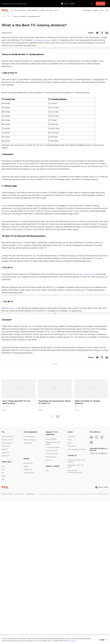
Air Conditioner (29, 437)
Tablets (26, 466)
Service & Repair (51, 439)
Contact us (49, 460)
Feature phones (29, 473)
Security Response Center (77, 449)
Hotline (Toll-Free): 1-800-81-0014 (77, 461)
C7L (3, 473)
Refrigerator (28, 443)
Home (4, 16)
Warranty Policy (51, 457)
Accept (102, 640)
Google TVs (6, 452)
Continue (100, 4)
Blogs (10, 16)
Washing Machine (30, 440)
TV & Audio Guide (52, 454)
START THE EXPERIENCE (98, 453)
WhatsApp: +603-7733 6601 (76, 466)
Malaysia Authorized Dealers (53, 443)
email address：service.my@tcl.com (74, 471)
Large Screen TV (7, 443)
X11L (3, 466)
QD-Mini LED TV (7, 440)
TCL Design (72, 446)
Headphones (28, 470)
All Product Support (53, 447)
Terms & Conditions (7, 494)
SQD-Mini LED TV (8, 437)
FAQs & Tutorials (51, 450)
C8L (3, 470)
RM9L (4, 476)
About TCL (71, 437)
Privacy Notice (30, 494)
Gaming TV (5, 456)
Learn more (72, 641)
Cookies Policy (19, 494)
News (70, 440)
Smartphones (28, 463)
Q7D (3, 479)
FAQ (47, 471)
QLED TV (5, 449)
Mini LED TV (6, 446)
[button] (58, 416)
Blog (69, 443)
